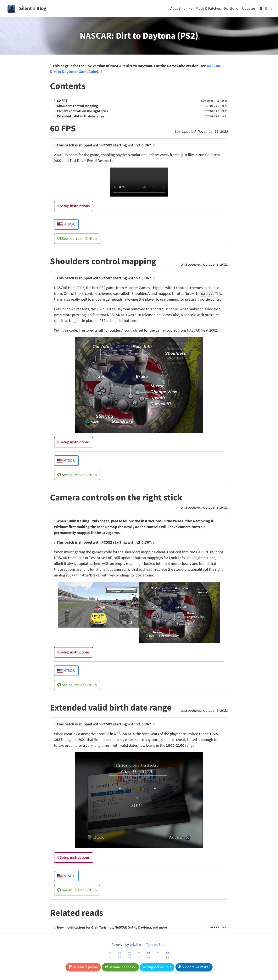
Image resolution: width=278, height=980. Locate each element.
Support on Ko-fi (157, 967)
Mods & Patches (208, 9)
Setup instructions (73, 206)
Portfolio (231, 9)
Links (188, 9)
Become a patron (83, 967)
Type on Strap (156, 945)
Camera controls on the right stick (83, 111)
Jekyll (134, 945)
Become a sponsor (120, 967)
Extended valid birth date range (81, 116)
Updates (249, 9)
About (175, 9)
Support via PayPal (194, 967)
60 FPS (62, 101)
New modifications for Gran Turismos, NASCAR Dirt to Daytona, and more (112, 927)
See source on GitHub (77, 239)
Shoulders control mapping (78, 106)
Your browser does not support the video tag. (139, 182)
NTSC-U (66, 224)
